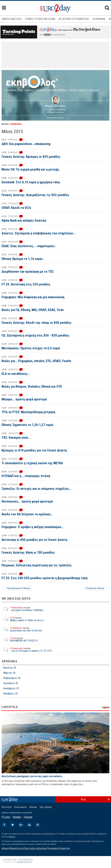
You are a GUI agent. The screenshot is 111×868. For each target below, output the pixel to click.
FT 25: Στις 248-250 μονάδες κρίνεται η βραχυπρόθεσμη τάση (45, 578)
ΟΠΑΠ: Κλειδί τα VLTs (16, 208)
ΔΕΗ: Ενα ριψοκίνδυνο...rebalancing (26, 144)
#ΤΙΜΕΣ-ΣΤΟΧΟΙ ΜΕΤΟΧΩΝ (40, 19)
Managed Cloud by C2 (24, 862)
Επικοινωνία (20, 807)
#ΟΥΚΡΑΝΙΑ (99, 19)
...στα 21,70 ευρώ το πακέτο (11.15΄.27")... (27, 650)
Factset (28, 817)
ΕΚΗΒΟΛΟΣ (16, 124)
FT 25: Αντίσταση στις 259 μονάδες (26, 284)
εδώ (47, 35)
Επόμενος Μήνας (96, 588)
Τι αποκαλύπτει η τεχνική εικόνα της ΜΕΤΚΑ (32, 463)
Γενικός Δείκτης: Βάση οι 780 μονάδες (28, 552)
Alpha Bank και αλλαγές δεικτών (24, 220)
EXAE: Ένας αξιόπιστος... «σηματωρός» (28, 246)
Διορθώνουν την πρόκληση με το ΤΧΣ (28, 272)
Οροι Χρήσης (46, 807)
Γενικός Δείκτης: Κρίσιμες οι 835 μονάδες (31, 157)
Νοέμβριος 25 (10, 694)
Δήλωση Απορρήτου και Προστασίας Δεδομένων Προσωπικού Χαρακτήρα (36, 848)
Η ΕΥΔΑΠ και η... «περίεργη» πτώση (26, 476)
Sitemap (33, 807)
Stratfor (17, 817)
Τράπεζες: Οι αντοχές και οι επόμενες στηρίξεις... (36, 489)
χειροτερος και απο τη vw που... (22, 629)
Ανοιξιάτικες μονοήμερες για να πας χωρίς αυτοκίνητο (32, 776)
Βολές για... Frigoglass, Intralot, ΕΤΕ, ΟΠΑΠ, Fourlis (36, 361)
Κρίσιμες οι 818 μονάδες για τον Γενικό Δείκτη (34, 450)
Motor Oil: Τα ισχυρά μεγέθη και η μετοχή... (31, 169)
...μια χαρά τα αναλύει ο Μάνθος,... (23, 609)
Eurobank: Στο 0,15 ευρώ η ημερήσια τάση (31, 182)
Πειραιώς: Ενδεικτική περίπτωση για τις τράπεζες (37, 565)
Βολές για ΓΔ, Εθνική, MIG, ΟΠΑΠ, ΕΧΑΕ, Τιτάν (33, 310)
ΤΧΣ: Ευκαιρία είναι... (16, 438)
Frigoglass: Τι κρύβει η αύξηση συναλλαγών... (33, 527)
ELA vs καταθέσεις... (16, 374)
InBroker (12, 837)
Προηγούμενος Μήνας (17, 588)
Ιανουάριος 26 (11, 683)
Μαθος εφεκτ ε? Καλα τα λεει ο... (23, 619)
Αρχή (83, 799)
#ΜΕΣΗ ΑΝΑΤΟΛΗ (12, 19)
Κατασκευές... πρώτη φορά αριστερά (27, 501)
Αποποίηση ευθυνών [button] (56, 118)
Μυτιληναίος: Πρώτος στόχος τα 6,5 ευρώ (31, 348)
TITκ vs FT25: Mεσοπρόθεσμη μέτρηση (28, 412)
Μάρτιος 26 (9, 673)
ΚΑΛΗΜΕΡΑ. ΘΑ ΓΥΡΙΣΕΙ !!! (20, 639)
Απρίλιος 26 (10, 668)
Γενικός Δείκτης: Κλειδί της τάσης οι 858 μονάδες (37, 323)
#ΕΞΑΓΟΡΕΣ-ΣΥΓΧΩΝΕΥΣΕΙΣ (74, 19)
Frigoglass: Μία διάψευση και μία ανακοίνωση (33, 297)
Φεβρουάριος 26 (12, 678)
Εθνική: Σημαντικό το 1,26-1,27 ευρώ (28, 425)
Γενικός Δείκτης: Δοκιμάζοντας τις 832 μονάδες (35, 195)
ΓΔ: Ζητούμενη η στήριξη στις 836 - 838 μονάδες (35, 335)
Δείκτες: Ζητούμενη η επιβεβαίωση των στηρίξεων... (38, 233)
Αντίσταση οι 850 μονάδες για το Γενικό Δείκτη (34, 540)
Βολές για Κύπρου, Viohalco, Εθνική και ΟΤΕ (32, 386)
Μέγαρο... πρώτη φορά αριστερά (24, 399)
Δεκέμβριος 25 (11, 688)
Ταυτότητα (6, 807)
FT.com (6, 817)
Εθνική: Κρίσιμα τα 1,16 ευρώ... (23, 259)
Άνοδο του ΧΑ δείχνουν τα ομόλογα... (27, 514)
